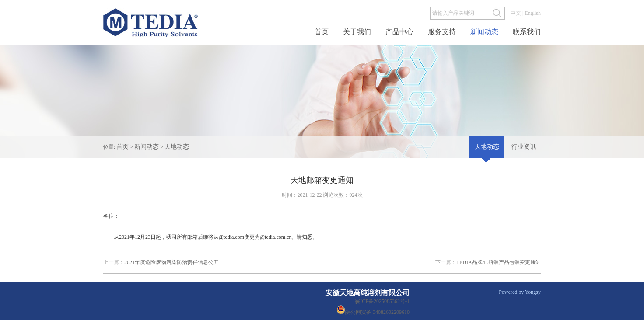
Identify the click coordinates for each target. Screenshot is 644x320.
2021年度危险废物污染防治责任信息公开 (161, 262)
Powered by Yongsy (520, 292)
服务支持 (442, 32)
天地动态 (177, 147)
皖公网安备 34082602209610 (372, 310)
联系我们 (527, 32)
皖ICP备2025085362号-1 (382, 301)
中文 (516, 13)
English (533, 13)
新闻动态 (484, 32)
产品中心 (399, 32)
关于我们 (357, 32)
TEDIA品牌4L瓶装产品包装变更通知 (488, 262)
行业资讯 (524, 147)
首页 (322, 32)
